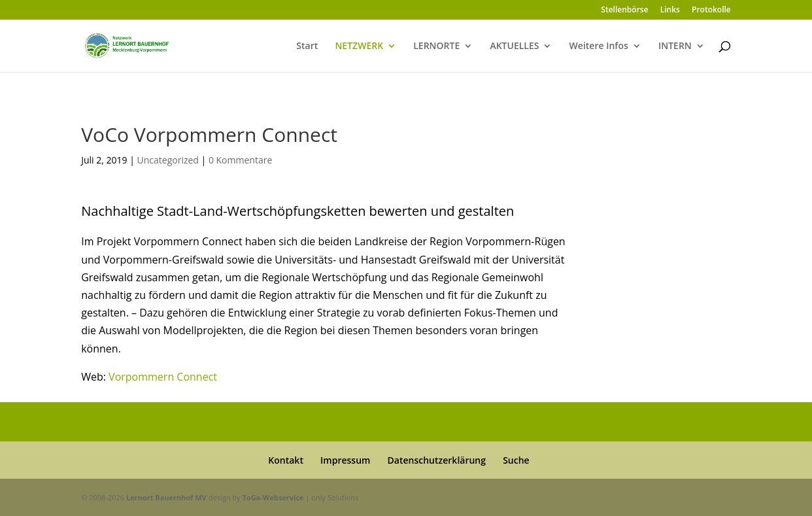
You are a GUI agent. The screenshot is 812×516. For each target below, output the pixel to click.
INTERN (675, 46)
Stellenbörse (624, 10)
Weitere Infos (599, 46)
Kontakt (286, 460)
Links (670, 10)
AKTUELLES (514, 46)
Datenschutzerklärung (437, 460)
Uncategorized (168, 160)
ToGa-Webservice (273, 497)
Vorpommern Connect (163, 377)
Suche (516, 460)
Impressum (345, 460)
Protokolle (711, 10)
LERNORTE (436, 46)
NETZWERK (359, 46)
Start (307, 46)
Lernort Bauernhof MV (166, 497)
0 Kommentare (240, 160)
